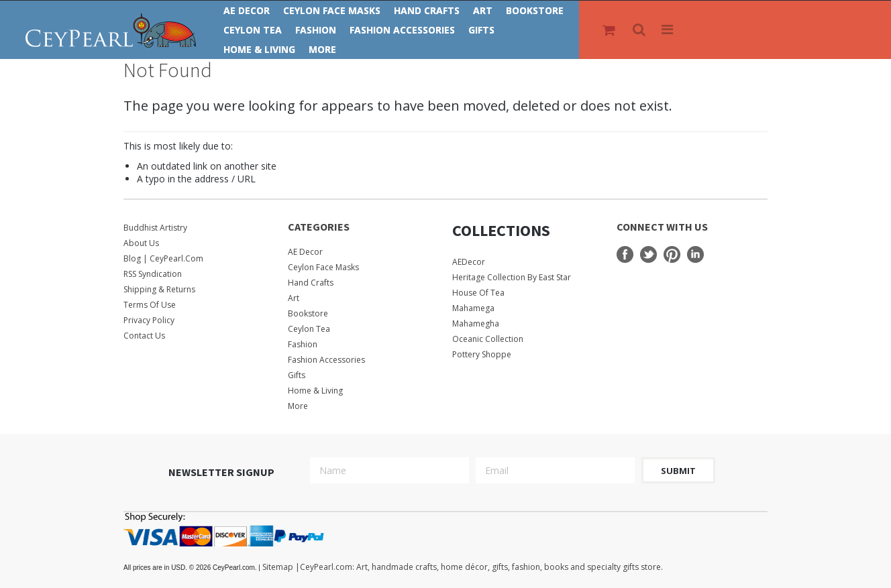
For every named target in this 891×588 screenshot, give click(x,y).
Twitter (648, 254)
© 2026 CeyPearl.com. (193, 568)
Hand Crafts (427, 10)
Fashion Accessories (402, 30)
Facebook (625, 254)
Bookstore (535, 10)
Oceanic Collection (488, 339)
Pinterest (672, 254)
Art (483, 10)
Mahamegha (476, 324)
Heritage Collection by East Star (512, 277)
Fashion (316, 30)
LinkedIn (695, 254)
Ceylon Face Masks (332, 10)
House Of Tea (478, 293)
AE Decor (247, 10)
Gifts (481, 30)
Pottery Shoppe (482, 354)
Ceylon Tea (253, 30)
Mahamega (473, 308)
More (322, 49)
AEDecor (469, 262)
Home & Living (259, 49)
